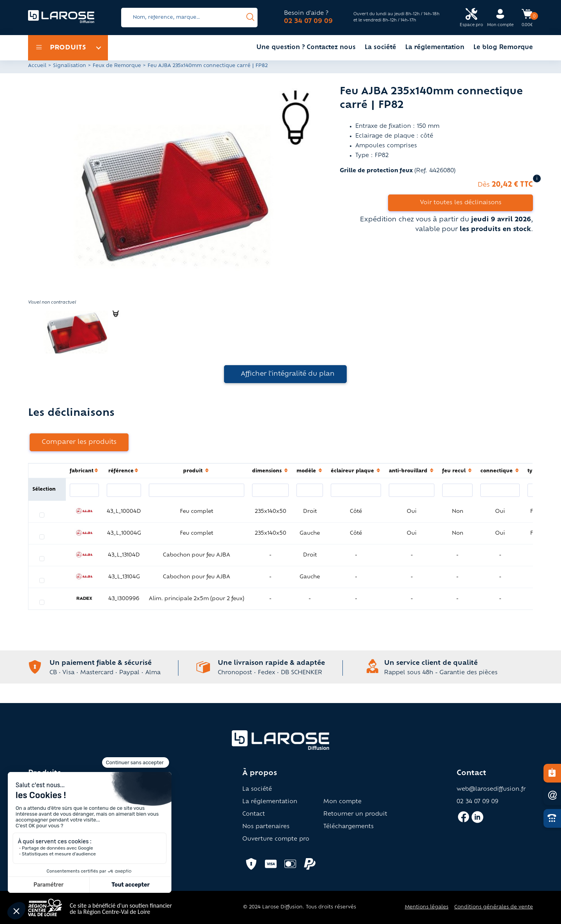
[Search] (189, 18)
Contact (254, 814)
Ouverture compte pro (276, 839)
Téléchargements (348, 827)
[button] (173, 192)
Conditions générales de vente (494, 907)
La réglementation (435, 48)
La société (380, 48)
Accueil (37, 66)
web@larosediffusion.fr (491, 790)
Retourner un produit (355, 814)
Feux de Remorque (117, 66)
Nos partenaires (266, 827)
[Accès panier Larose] (527, 17)
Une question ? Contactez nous (306, 48)
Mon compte (342, 802)
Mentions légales (427, 907)
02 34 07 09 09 (308, 21)
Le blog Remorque (503, 48)
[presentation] (250, 18)
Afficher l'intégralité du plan (288, 374)
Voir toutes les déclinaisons (461, 203)
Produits (61, 48)
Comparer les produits (79, 442)
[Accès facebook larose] (463, 820)
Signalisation (70, 66)
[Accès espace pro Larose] (471, 18)
